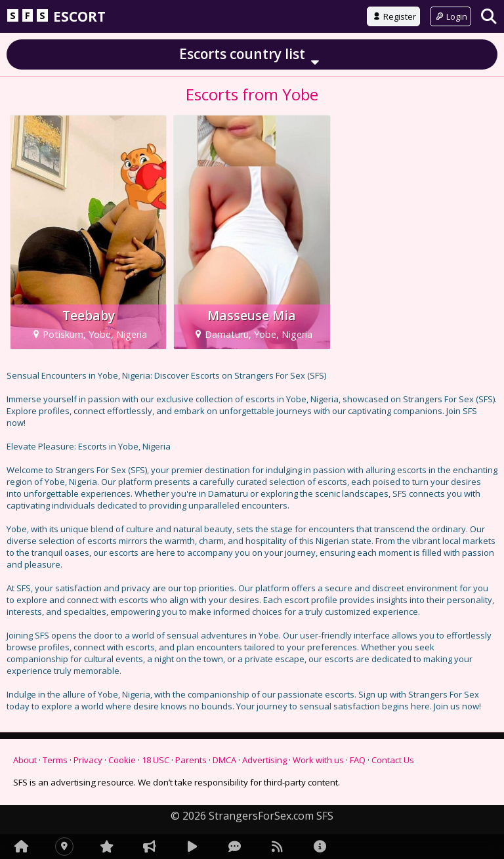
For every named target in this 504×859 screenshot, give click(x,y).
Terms (55, 760)
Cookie (122, 760)
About (25, 760)
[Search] (489, 16)
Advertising (264, 760)
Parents (191, 760)
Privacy (88, 760)
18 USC (156, 760)
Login (451, 16)
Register (393, 16)
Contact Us (393, 760)
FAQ (358, 760)
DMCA (224, 760)
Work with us (318, 760)
